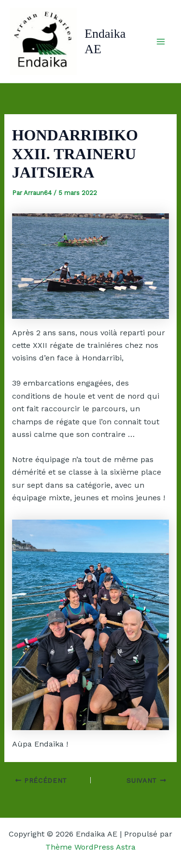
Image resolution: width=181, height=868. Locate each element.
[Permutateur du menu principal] (161, 42)
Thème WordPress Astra (90, 847)
